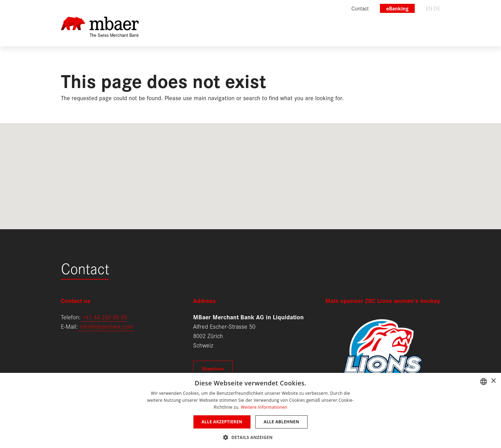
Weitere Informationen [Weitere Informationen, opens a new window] (264, 407)
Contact (85, 268)
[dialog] (250, 410)
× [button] (493, 381)
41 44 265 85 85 (106, 317)
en (429, 8)
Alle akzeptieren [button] (222, 422)
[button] (250, 437)
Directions (213, 368)
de (437, 8)
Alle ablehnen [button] (281, 422)
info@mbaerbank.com (106, 326)
